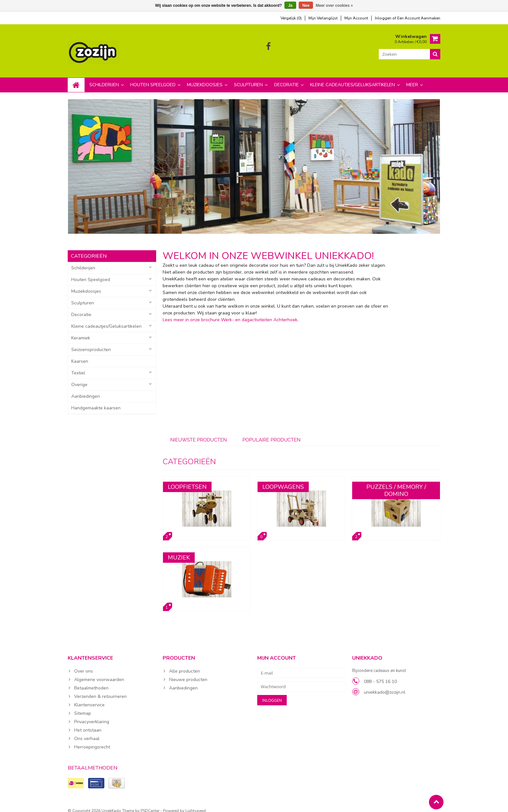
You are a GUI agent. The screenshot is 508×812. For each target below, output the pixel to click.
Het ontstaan (88, 724)
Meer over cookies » (335, 6)
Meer (412, 78)
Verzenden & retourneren (100, 690)
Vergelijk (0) (291, 18)
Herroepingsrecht (92, 741)
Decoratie (286, 78)
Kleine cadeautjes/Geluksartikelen (352, 78)
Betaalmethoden (91, 682)
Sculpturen (248, 78)
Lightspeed (196, 804)
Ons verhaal (87, 732)
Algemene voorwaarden (99, 673)
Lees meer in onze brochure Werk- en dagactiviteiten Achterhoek (230, 313)
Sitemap (83, 707)
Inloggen (384, 18)
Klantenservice (89, 698)
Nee (306, 6)
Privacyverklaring (92, 715)
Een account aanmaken (419, 18)
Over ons (84, 665)
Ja (290, 6)
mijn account (356, 18)
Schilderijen (104, 78)
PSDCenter (150, 804)
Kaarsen (80, 355)
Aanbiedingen (86, 390)
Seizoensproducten (91, 343)
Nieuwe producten (188, 673)
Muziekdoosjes (205, 78)
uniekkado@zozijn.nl (385, 686)
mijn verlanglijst (323, 18)
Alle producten (185, 665)
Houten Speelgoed (153, 78)
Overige (79, 378)
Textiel (78, 366)
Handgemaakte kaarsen (96, 401)
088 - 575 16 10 (380, 675)
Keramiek (81, 331)
